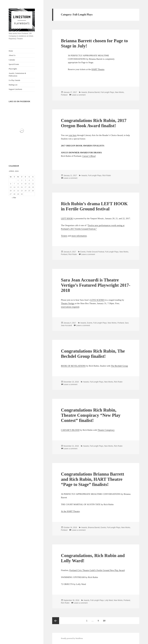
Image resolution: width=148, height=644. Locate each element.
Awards (84, 92)
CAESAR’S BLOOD (70, 430)
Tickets (64, 236)
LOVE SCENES (97, 300)
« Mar (14, 198)
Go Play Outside (14, 80)
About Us (12, 55)
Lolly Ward (109, 600)
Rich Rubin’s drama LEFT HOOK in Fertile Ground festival (94, 206)
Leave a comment (79, 95)
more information (79, 236)
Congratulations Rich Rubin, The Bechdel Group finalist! (93, 354)
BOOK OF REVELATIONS (73, 366)
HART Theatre (98, 69)
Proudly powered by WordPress (72, 638)
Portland (64, 95)
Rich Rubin (107, 175)
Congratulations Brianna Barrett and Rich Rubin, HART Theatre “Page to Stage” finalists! (93, 479)
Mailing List (13, 85)
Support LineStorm (15, 89)
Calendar (12, 60)
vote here (72, 135)
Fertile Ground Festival (95, 252)
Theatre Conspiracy (106, 430)
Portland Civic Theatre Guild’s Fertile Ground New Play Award (97, 570)
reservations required (70, 307)
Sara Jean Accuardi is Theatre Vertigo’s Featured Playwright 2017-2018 (96, 285)
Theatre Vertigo (68, 303)
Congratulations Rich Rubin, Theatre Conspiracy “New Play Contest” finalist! (91, 415)
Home (11, 51)
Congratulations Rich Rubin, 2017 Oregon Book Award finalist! (94, 123)
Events (83, 252)
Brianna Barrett (94, 92)
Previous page (56, 621)
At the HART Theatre (70, 511)
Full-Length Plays (107, 92)
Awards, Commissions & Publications (17, 75)
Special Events (14, 64)
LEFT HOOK (67, 218)
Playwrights (13, 69)
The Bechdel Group (119, 366)
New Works (119, 92)
